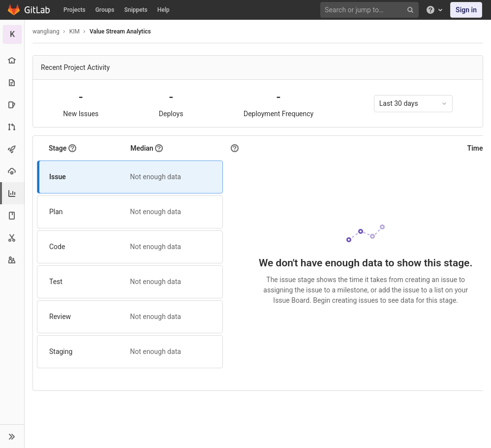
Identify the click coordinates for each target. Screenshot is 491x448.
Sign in (466, 10)
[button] (12, 436)
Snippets (136, 10)
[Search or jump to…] (371, 10)
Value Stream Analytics (120, 32)
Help (164, 10)
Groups (105, 10)
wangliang (46, 32)
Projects (75, 10)
